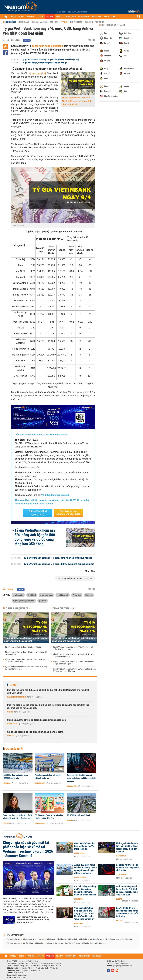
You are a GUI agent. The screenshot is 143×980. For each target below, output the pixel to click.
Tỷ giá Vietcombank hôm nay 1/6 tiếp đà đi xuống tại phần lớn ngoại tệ (26, 668)
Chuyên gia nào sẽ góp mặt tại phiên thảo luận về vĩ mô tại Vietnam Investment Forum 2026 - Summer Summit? (28, 849)
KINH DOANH (97, 17)
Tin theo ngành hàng (112, 25)
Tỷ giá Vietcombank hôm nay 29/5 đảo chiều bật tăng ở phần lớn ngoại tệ (73, 663)
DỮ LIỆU (107, 17)
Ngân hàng (24, 22)
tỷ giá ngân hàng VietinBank (48, 46)
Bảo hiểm (54, 22)
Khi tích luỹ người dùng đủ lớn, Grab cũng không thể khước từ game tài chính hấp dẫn (85, 891)
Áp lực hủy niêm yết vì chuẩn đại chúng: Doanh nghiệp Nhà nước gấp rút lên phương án (85, 869)
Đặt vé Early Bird (38, 513)
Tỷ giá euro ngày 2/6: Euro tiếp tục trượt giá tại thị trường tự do (26, 653)
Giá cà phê (83, 939)
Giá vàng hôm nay (14, 939)
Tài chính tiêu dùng (95, 22)
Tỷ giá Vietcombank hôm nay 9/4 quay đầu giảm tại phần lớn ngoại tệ (51, 59)
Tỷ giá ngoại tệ (29, 939)
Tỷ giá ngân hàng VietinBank (24, 600)
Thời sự (10, 712)
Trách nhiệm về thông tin (16, 977)
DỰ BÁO (21, 17)
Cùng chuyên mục (64, 608)
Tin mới (13, 685)
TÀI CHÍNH (50, 17)
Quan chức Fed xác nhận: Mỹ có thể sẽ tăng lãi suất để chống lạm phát (18, 817)
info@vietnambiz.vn (20, 975)
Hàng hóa (11, 736)
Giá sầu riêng (28, 943)
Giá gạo (49, 943)
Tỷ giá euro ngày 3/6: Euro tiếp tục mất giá (23, 647)
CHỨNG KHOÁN (70, 17)
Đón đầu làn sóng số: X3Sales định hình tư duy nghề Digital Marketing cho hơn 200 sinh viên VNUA (48, 692)
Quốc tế (6, 823)
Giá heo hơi (72, 939)
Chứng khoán (12, 724)
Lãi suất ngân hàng (112, 939)
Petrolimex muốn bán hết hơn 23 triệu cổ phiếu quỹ (48, 777)
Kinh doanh (79, 899)
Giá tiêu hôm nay (96, 939)
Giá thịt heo (40, 943)
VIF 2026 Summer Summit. (55, 495)
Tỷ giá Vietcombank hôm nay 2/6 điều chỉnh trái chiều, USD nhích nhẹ (25, 661)
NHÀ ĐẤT (59, 17)
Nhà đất (70, 820)
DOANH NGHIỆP (84, 17)
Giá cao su (59, 943)
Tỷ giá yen (51, 939)
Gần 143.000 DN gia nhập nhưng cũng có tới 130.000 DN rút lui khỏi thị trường (127, 912)
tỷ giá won (43, 600)
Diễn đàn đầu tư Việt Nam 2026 (94, 943)
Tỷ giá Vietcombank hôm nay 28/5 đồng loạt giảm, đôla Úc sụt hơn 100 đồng (74, 670)
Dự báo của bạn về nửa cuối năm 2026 (68, 513)
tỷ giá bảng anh (63, 595)
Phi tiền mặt (76, 22)
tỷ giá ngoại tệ (38, 73)
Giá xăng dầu (127, 939)
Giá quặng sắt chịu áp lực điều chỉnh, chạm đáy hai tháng (35, 732)
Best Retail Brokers (73, 943)
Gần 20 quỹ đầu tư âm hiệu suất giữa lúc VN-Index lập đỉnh (85, 846)
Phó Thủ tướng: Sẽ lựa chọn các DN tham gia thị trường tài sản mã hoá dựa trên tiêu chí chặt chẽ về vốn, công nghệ (48, 707)
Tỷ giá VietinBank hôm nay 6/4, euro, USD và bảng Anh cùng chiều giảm (59, 564)
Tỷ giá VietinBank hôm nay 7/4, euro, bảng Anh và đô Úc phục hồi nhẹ (58, 558)
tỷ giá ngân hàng (46, 595)
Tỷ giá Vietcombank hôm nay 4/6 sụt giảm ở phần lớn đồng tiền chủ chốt (26, 640)
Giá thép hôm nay (14, 943)
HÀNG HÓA (30, 17)
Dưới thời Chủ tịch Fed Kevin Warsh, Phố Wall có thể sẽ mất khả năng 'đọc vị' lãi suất (127, 891)
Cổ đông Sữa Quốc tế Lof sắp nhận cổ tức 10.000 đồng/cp (49, 817)
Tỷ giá (64, 22)
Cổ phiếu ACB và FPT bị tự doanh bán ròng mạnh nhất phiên (37, 720)
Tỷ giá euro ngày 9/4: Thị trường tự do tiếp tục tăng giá (45, 63)
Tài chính (10, 22)
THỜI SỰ (13, 17)
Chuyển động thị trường (17, 697)
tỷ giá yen (89, 595)
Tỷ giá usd (41, 939)
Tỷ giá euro (77, 595)
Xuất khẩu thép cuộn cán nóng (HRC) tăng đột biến (15, 777)
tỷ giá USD (32, 595)
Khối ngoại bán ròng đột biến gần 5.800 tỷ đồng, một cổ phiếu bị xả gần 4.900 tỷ (127, 848)
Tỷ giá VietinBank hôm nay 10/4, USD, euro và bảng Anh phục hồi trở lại (77, 101)
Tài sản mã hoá (39, 22)
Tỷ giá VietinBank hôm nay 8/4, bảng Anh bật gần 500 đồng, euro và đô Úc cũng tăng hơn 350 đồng (35, 537)
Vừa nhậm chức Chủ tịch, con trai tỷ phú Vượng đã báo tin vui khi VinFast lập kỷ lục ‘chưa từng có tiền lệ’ (84, 914)
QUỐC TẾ (40, 17)
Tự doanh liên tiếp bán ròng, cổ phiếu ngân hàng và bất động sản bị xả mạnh (81, 778)
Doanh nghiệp (40, 823)
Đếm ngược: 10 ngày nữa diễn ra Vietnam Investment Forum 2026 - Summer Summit (34, 920)
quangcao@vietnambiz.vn (122, 966)
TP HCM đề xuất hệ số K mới (79, 815)
